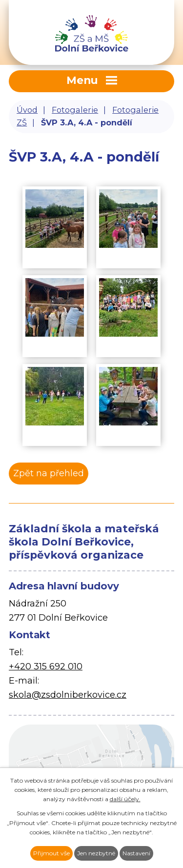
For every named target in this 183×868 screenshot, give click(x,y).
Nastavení (136, 853)
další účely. (125, 799)
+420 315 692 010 (46, 666)
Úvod (27, 110)
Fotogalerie (75, 110)
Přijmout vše (51, 853)
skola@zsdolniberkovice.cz (68, 695)
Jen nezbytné (96, 853)
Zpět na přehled (49, 473)
